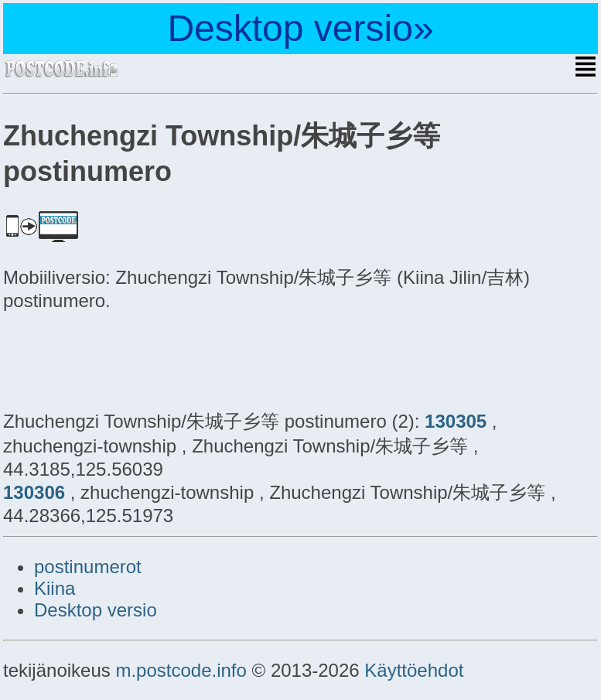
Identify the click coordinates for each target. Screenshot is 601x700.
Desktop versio (96, 610)
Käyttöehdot (414, 670)
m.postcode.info (181, 670)
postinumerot (88, 567)
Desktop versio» (300, 28)
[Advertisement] (127, 358)
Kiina (55, 588)
